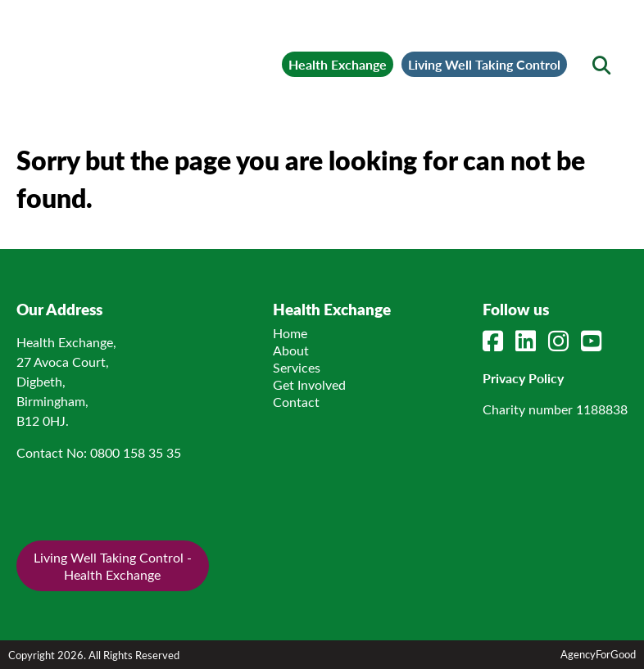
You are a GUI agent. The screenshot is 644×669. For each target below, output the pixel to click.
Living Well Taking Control (484, 64)
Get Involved (309, 384)
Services (297, 367)
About (291, 350)
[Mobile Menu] (51, 37)
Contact (296, 402)
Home (290, 333)
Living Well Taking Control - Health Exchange (113, 566)
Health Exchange (338, 64)
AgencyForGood (598, 654)
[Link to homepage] (152, 54)
